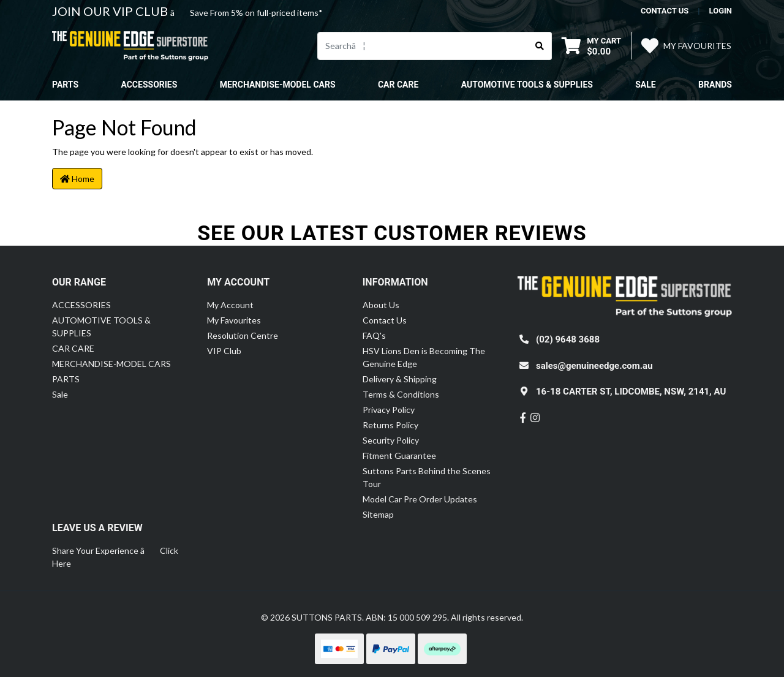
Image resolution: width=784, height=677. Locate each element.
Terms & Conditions (401, 394)
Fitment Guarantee (399, 456)
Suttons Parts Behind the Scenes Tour (427, 477)
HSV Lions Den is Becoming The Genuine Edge (424, 357)
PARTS (66, 379)
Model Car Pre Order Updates (420, 499)
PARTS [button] (65, 85)
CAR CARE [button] (398, 85)
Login (721, 11)
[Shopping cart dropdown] (591, 46)
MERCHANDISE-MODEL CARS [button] (278, 85)
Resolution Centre (243, 335)
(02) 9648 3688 (568, 339)
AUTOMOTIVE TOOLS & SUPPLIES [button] (527, 85)
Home (77, 179)
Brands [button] (715, 85)
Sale (645, 85)
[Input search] (423, 46)
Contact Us (385, 320)
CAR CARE (73, 348)
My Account (230, 305)
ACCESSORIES (81, 305)
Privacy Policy (389, 410)
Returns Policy (390, 425)
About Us (381, 305)
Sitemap (378, 514)
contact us (665, 11)
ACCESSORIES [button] (149, 85)
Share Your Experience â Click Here (115, 557)
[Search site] (540, 46)
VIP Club (224, 351)
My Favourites (234, 320)
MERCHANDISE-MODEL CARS (111, 364)
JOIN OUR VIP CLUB (111, 11)
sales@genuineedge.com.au (594, 366)
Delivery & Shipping (400, 379)
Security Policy (391, 440)
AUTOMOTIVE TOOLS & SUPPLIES (101, 327)
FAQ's (374, 335)
